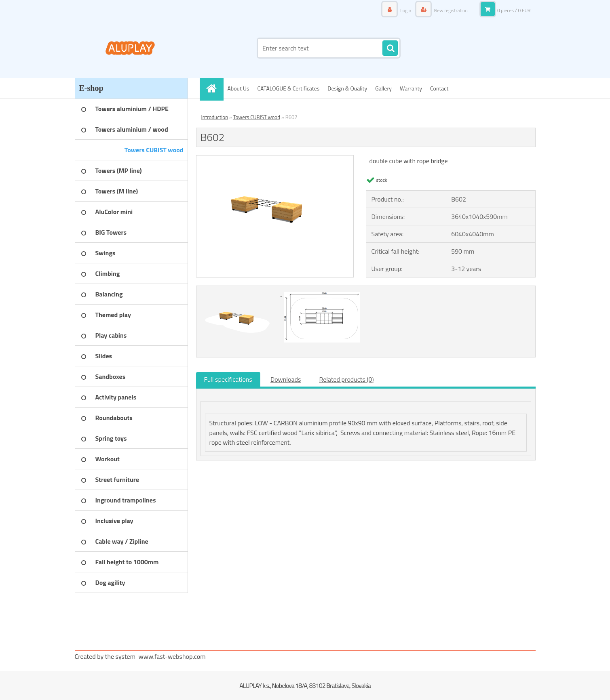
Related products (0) (346, 379)
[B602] (275, 159)
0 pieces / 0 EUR (514, 10)
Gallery (383, 88)
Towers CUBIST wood (257, 117)
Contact (439, 88)
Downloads (286, 379)
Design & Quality (347, 88)
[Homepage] (214, 88)
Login (405, 10)
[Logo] (130, 48)
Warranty (411, 88)
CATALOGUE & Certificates (288, 88)
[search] (390, 48)
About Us (239, 88)
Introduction (215, 117)
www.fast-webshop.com (172, 656)
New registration (450, 10)
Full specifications (228, 379)
